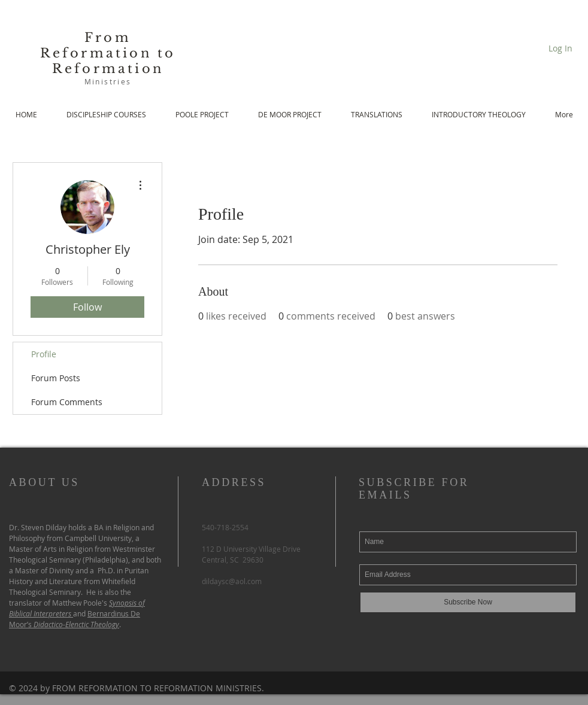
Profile (44, 354)
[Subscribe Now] (468, 602)
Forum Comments (67, 402)
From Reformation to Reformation (108, 53)
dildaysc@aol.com (232, 581)
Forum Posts (56, 378)
